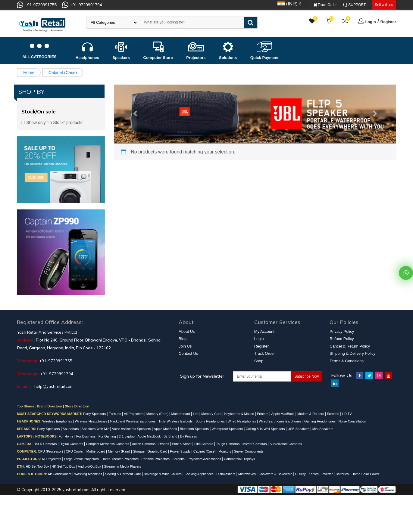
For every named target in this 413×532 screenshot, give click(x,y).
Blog (183, 339)
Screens (333, 414)
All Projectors (134, 414)
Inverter (327, 474)
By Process (189, 436)
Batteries (343, 474)
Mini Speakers (323, 429)
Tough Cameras (228, 444)
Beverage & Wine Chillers (163, 474)
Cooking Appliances (199, 474)
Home (29, 73)
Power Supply (181, 451)
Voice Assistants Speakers (132, 429)
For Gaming (108, 436)
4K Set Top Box (64, 466)
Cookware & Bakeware (276, 474)
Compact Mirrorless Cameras (108, 444)
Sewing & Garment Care (124, 474)
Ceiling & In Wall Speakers (266, 429)
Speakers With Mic (96, 429)
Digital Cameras (72, 444)
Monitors (225, 451)
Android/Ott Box (90, 466)
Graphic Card (158, 451)
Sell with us (384, 5)
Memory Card (212, 414)
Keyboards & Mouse (239, 414)
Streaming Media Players (122, 466)
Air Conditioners (60, 474)
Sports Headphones (211, 421)
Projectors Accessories (205, 459)
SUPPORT (354, 5)
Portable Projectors (156, 459)
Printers (263, 414)
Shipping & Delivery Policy (352, 353)
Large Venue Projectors (82, 459)
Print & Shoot (182, 444)
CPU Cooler (75, 451)
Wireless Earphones (58, 421)
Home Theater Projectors (120, 459)
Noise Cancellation (352, 421)
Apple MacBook (283, 414)
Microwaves (247, 474)
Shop (259, 361)
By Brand (171, 436)
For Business (86, 436)
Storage (139, 451)
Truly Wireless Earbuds (176, 421)
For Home (67, 436)
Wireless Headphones (91, 421)
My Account (264, 331)
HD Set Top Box (38, 466)
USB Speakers (299, 429)
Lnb (196, 414)
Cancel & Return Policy (350, 346)
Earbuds (115, 414)
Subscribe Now (307, 376)
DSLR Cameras (45, 444)
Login (370, 22)
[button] (135, 114)
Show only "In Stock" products (54, 122)
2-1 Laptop (127, 436)
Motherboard (181, 414)
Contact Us (188, 353)
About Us (187, 331)
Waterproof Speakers (228, 429)
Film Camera (204, 444)
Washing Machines (89, 474)
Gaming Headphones (320, 421)
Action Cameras (144, 444)
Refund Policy (342, 339)
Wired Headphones (242, 421)
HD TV (347, 414)
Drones (164, 444)
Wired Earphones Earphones (280, 421)
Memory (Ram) (158, 414)
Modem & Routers (311, 414)
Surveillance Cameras (286, 444)
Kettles (314, 474)
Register (388, 22)
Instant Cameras (255, 444)
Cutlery (301, 474)
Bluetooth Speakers (195, 429)
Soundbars (71, 429)
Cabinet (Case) (63, 73)
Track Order (325, 5)
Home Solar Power (365, 474)
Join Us (185, 346)
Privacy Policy (342, 331)
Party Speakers (95, 414)
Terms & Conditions (347, 361)
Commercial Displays (239, 459)
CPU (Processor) (51, 451)
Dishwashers (226, 474)
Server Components (249, 451)
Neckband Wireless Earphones (133, 421)
